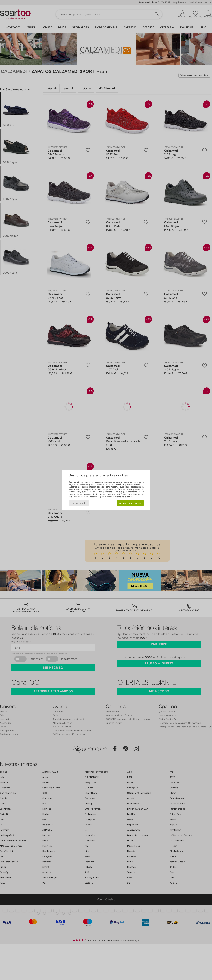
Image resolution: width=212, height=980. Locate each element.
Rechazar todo (79, 503)
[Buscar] (157, 14)
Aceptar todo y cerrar (130, 503)
